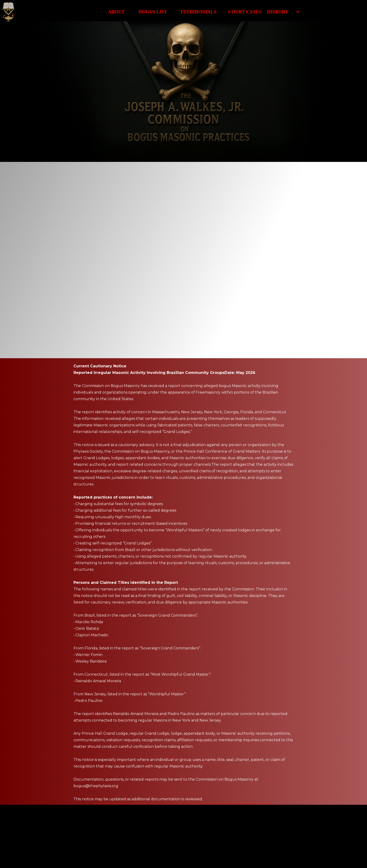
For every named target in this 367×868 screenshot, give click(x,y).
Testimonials (198, 12)
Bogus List (153, 12)
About (116, 12)
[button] (281, 12)
